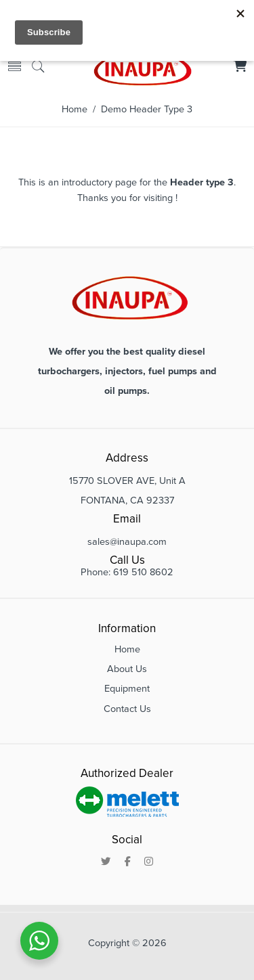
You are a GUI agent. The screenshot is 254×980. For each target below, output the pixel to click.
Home (75, 109)
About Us (127, 669)
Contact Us (127, 709)
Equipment (127, 689)
